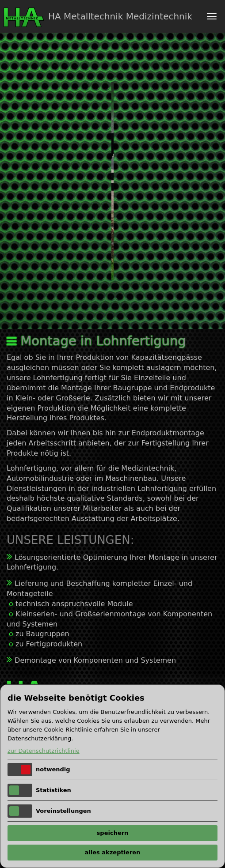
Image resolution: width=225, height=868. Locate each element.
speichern (113, 833)
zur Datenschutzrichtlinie (44, 751)
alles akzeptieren (113, 852)
